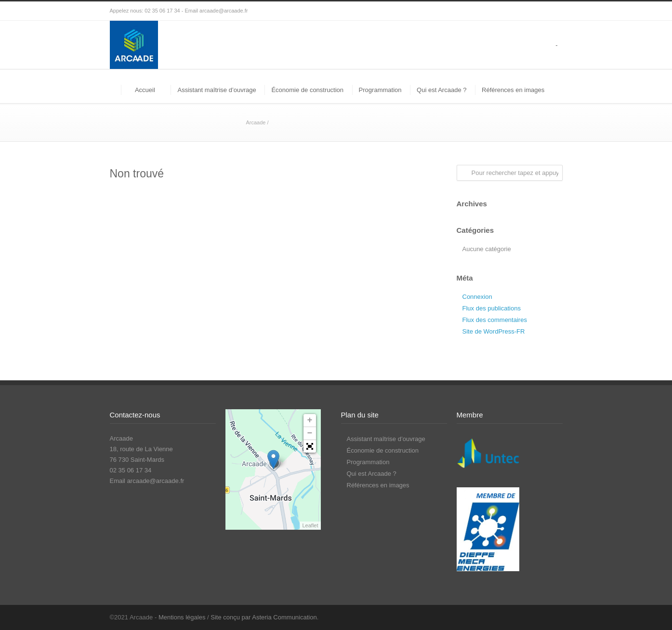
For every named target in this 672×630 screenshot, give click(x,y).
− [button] (310, 433)
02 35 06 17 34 (162, 11)
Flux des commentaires (495, 320)
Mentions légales (182, 617)
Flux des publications (492, 308)
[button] (310, 446)
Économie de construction (307, 90)
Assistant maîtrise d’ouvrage (217, 90)
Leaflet (310, 525)
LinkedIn (553, 617)
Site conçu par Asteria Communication (264, 617)
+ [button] (310, 420)
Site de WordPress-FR (494, 331)
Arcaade (256, 122)
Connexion (477, 297)
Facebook (534, 617)
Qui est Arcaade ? (441, 90)
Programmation (380, 90)
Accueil (145, 90)
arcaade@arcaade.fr (224, 11)
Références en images (513, 90)
